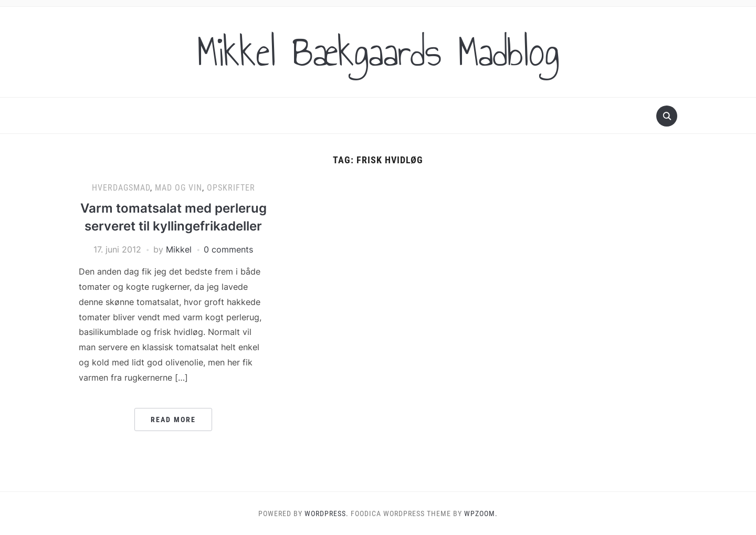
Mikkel (179, 249)
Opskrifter (231, 188)
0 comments (228, 249)
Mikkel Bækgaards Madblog (378, 52)
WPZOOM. (481, 513)
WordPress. (327, 513)
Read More (173, 419)
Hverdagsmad (121, 188)
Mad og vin (178, 188)
